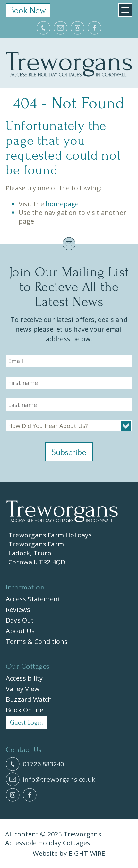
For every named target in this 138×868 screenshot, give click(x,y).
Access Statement (33, 599)
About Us (20, 631)
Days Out (20, 620)
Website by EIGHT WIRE (69, 853)
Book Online (25, 710)
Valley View (23, 689)
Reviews (18, 610)
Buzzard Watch (29, 699)
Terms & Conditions (37, 641)
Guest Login (26, 723)
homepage (62, 204)
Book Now (28, 10)
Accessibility (24, 678)
